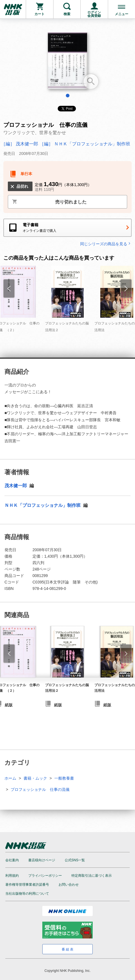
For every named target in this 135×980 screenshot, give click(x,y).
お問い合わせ (69, 885)
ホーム (10, 778)
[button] (9, 654)
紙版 (58, 705)
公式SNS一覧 (75, 860)
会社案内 (12, 860)
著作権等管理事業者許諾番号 (27, 885)
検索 (67, 14)
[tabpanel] (67, 63)
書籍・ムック (35, 778)
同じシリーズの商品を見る (106, 244)
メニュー (122, 14)
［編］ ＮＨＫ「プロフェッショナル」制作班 (85, 144)
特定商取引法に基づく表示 (92, 876)
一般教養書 (64, 778)
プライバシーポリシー (45, 876)
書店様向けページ (42, 860)
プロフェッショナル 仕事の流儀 (40, 789)
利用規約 (12, 876)
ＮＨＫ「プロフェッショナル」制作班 (43, 505)
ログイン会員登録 (94, 14)
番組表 (68, 949)
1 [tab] (68, 96)
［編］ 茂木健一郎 (20, 144)
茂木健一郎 (16, 486)
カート (39, 14)
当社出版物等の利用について (27, 894)
